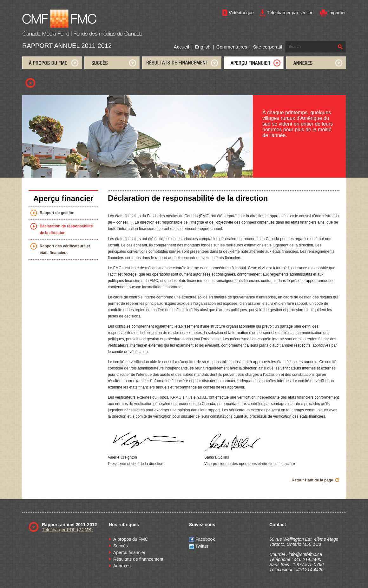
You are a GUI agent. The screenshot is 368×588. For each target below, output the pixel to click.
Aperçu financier (129, 552)
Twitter (199, 546)
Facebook (202, 539)
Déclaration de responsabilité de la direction (66, 229)
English (203, 47)
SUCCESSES (112, 63)
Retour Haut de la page (312, 480)
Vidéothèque (241, 13)
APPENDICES (316, 63)
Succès (121, 546)
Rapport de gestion (57, 213)
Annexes (122, 566)
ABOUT (52, 63)
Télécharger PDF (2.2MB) (67, 530)
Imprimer (337, 13)
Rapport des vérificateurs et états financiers (65, 249)
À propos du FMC (131, 539)
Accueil (181, 47)
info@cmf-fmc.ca (305, 554)
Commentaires (232, 47)
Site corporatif (268, 47)
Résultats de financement (138, 559)
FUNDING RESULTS (182, 63)
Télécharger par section (290, 13)
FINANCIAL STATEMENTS (254, 63)
